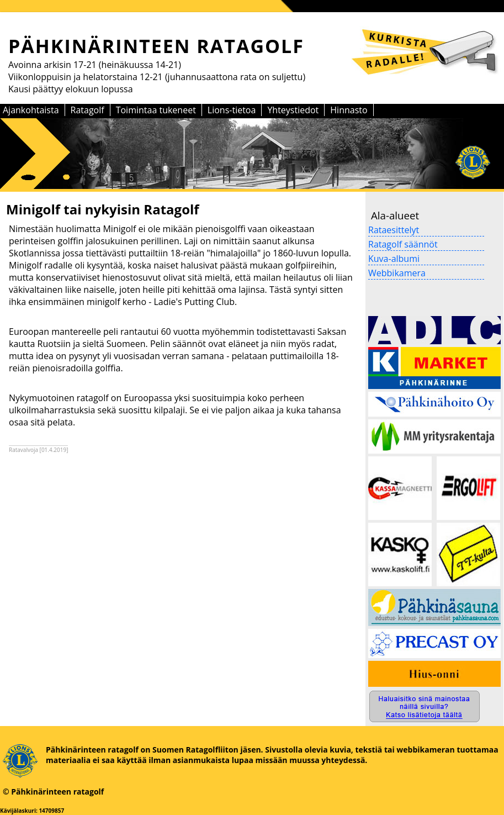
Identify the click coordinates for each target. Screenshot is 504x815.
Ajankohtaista (31, 110)
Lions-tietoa (232, 110)
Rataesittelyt (394, 230)
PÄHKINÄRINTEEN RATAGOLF (156, 46)
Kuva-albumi (394, 259)
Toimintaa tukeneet (156, 110)
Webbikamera (397, 273)
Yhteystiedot (293, 110)
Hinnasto (349, 110)
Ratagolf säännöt (403, 244)
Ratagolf (87, 110)
